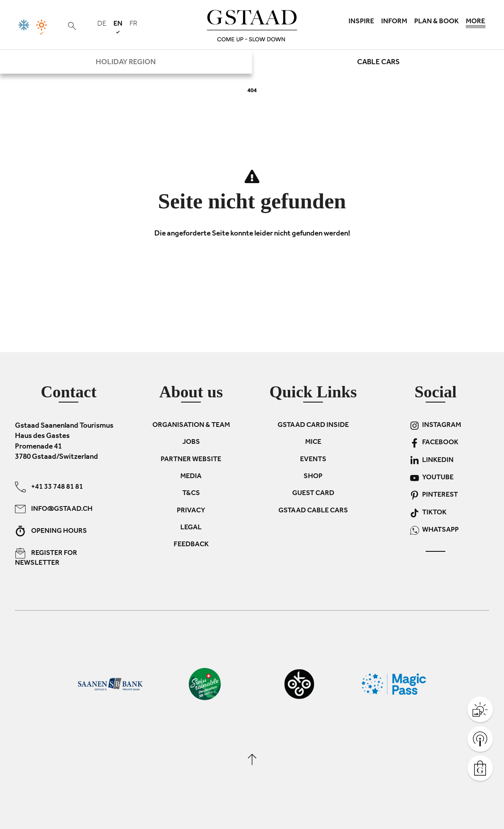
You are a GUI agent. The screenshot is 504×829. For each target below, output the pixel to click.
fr (133, 24)
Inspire (361, 22)
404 (252, 91)
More (476, 24)
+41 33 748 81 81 (49, 487)
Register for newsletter (46, 557)
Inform (394, 22)
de (102, 24)
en (118, 27)
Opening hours (51, 531)
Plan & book (436, 22)
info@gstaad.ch (54, 509)
